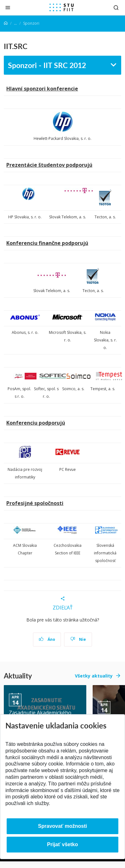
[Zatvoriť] (8, 7)
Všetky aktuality (94, 676)
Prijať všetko (62, 844)
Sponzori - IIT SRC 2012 (47, 65)
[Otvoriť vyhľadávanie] (116, 7)
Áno (47, 639)
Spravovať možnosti (62, 826)
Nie (78, 639)
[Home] (6, 23)
